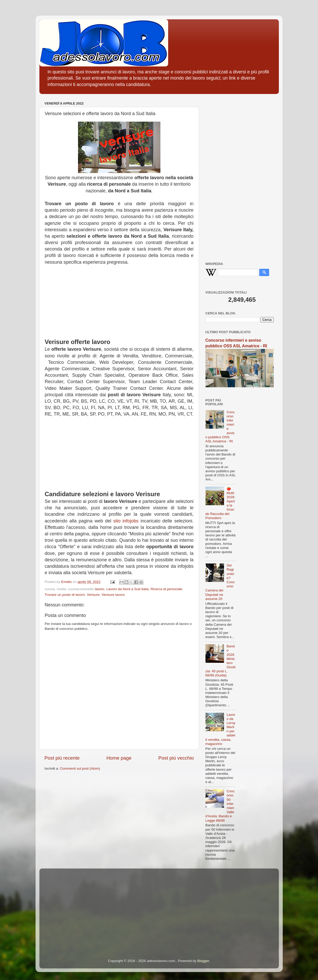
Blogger (203, 961)
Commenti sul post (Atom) (80, 768)
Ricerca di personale (166, 589)
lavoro (100, 589)
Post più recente (62, 758)
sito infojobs (126, 521)
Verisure (93, 595)
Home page (119, 758)
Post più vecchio (176, 758)
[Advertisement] (119, 302)
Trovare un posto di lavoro (65, 595)
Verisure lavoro (113, 595)
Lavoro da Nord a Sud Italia (127, 589)
